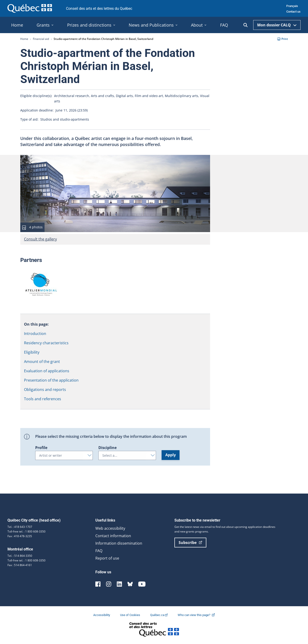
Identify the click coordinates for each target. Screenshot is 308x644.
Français (292, 6)
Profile (41, 448)
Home (24, 39)
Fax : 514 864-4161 (20, 565)
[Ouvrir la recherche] (246, 25)
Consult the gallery (40, 239)
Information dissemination (119, 543)
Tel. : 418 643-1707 (20, 527)
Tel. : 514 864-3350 (20, 556)
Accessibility (102, 615)
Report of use (107, 558)
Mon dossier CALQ (277, 25)
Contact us (293, 12)
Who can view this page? (199, 615)
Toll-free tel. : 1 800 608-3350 (26, 531)
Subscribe (190, 543)
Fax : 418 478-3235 (20, 536)
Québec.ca (159, 615)
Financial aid (41, 39)
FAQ (99, 551)
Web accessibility (110, 528)
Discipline (107, 448)
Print (283, 39)
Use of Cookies (130, 615)
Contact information (113, 536)
